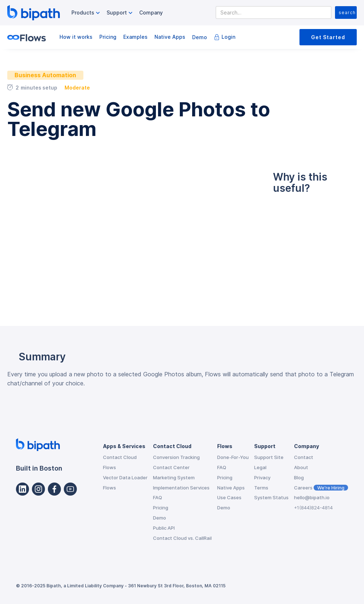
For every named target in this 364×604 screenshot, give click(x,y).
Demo (200, 37)
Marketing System (174, 477)
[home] (34, 13)
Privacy (262, 477)
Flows (109, 467)
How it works (76, 37)
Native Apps (170, 37)
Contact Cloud (120, 457)
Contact (304, 457)
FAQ (158, 497)
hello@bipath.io (312, 497)
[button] (86, 13)
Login (228, 37)
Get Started (328, 37)
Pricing (108, 37)
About (301, 467)
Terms (261, 488)
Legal (260, 467)
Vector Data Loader (125, 477)
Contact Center (171, 467)
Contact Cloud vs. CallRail (182, 538)
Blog (299, 477)
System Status (271, 497)
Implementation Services (181, 488)
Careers (321, 488)
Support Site (269, 457)
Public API (164, 528)
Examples (135, 37)
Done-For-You (233, 457)
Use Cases (229, 497)
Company (151, 13)
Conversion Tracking (176, 457)
